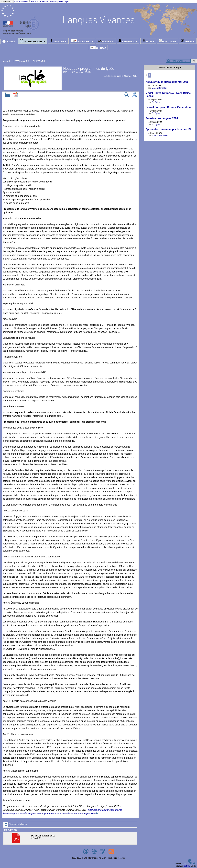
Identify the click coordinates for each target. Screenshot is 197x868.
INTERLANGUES (32, 41)
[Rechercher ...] (178, 61)
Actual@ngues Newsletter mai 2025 (167, 82)
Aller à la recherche (39, 1)
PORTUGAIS (168, 41)
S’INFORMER (39, 61)
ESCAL (187, 866)
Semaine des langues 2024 (162, 118)
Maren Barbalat (159, 88)
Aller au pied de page (59, 1)
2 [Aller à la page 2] (150, 75)
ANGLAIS (58, 41)
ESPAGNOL (128, 41)
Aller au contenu (21, 1)
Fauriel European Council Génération (168, 107)
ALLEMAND (82, 41)
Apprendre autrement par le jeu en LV (168, 130)
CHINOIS (98, 48)
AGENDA (188, 41)
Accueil (9, 42)
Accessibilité (7, 2)
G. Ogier (156, 102)
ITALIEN (106, 41)
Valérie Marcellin (160, 136)
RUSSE (148, 41)
